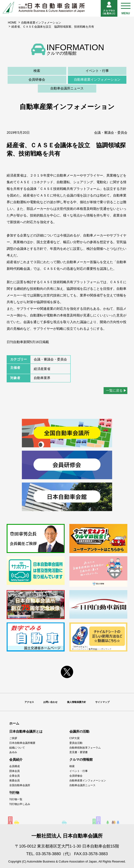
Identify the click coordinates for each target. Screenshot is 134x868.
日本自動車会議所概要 (22, 743)
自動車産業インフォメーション (41, 23)
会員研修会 (37, 79)
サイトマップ (102, 702)
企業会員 (14, 776)
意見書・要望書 (79, 752)
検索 (37, 71)
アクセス (29, 702)
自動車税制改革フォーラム (85, 748)
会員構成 (14, 766)
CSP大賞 (75, 738)
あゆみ (13, 752)
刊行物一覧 (16, 799)
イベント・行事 (97, 71)
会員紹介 (16, 759)
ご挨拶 (13, 738)
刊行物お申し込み (20, 804)
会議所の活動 (79, 731)
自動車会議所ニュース (67, 88)
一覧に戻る (114, 390)
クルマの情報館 (81, 759)
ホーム (14, 723)
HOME (12, 23)
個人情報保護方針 (77, 702)
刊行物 (14, 793)
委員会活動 (76, 743)
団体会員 (14, 771)
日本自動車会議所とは (26, 731)
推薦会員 (14, 780)
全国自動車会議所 (20, 785)
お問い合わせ (50, 702)
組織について (17, 748)
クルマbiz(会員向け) (109, 8)
